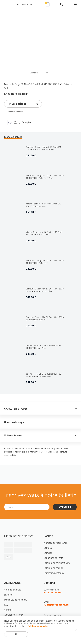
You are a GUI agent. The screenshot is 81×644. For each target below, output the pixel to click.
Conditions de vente (53, 558)
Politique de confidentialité (57, 563)
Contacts (48, 548)
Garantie (8, 610)
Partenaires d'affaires (54, 573)
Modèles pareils (13, 137)
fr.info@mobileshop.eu (56, 605)
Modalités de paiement (15, 600)
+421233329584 (25, 4)
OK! (16, 634)
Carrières (48, 553)
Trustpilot (27, 122)
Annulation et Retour (14, 615)
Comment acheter (13, 590)
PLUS (9, 557)
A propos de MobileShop (56, 543)
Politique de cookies (53, 568)
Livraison (9, 595)
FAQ (6, 605)
